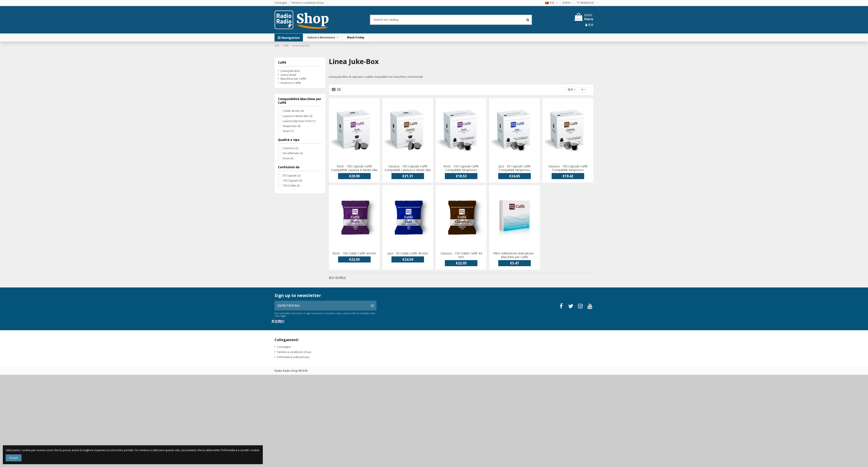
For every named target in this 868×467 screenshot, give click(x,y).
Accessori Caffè (291, 83)
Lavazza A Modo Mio (298, 116)
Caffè (282, 62)
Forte (288, 158)
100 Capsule (292, 181)
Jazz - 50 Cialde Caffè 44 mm (408, 253)
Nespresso (292, 126)
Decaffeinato (293, 153)
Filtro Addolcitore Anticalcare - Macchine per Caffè (514, 255)
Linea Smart (288, 75)
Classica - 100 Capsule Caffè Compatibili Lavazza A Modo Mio (408, 168)
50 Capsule (292, 176)
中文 (552, 3)
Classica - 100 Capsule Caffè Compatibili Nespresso (568, 168)
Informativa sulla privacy (293, 357)
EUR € (568, 3)
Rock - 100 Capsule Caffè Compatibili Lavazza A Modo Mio (354, 168)
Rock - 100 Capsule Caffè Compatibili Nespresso (461, 168)
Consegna (281, 3)
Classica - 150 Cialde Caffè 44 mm (461, 255)
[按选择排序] (572, 90)
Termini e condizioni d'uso (307, 3)
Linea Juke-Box (290, 71)
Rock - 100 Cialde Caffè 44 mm (354, 253)
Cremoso (290, 148)
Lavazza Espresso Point (299, 121)
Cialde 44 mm (293, 111)
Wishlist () (585, 3)
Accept (13, 458)
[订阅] (372, 306)
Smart (288, 131)
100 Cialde (291, 186)
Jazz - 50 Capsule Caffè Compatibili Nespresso (515, 168)
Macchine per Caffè (293, 79)
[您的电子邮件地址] (321, 306)
